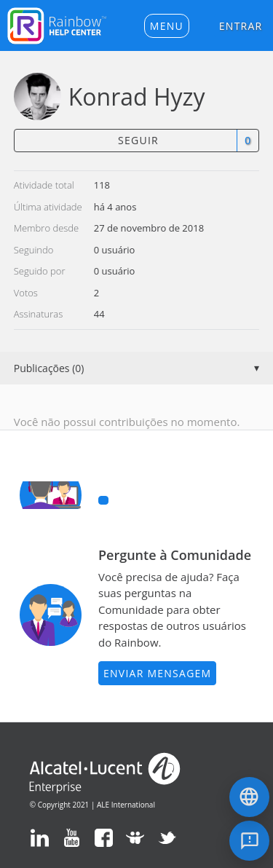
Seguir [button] (138, 140)
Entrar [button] (241, 26)
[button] (167, 26)
